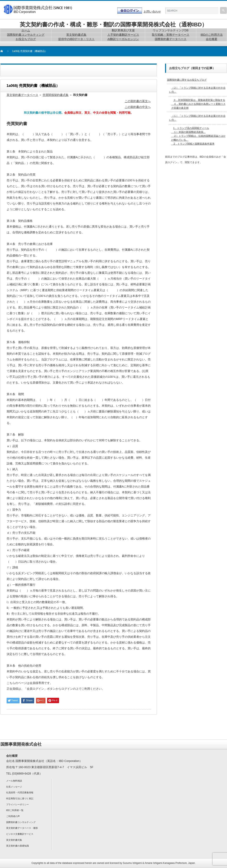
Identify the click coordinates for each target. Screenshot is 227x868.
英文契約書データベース (22, 95)
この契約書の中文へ (138, 107)
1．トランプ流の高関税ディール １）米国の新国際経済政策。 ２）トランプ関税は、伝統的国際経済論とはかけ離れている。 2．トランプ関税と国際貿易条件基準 (198, 136)
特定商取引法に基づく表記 (20, 798)
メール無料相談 (14, 781)
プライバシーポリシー (17, 804)
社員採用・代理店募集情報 (20, 792)
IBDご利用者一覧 (15, 810)
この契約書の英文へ (138, 101)
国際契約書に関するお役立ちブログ (187, 80)
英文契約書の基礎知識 (17, 846)
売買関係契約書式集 (56, 95)
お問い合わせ (152, 12)
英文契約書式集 (14, 840)
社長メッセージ (14, 787)
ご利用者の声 (13, 816)
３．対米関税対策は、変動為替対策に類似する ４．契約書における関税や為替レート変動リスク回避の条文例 (198, 104)
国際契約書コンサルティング (21, 822)
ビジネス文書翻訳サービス (20, 834)
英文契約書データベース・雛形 (22, 828)
